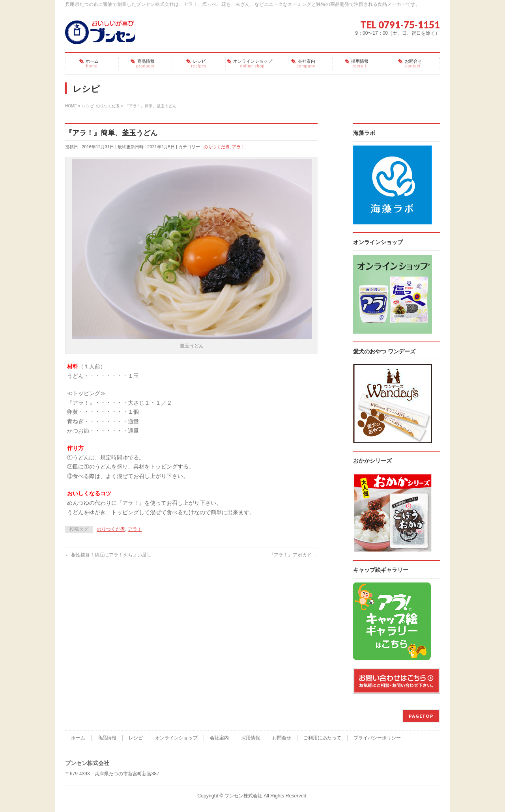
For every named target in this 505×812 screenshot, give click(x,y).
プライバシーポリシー (377, 738)
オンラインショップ (176, 738)
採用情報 (251, 738)
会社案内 (219, 738)
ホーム (78, 738)
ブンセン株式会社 (243, 796)
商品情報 (107, 738)
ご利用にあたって (322, 738)
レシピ (136, 738)
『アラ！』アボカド (293, 555)
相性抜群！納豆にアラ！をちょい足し (108, 555)
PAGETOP (421, 716)
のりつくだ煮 (217, 147)
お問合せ (282, 738)
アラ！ (238, 147)
